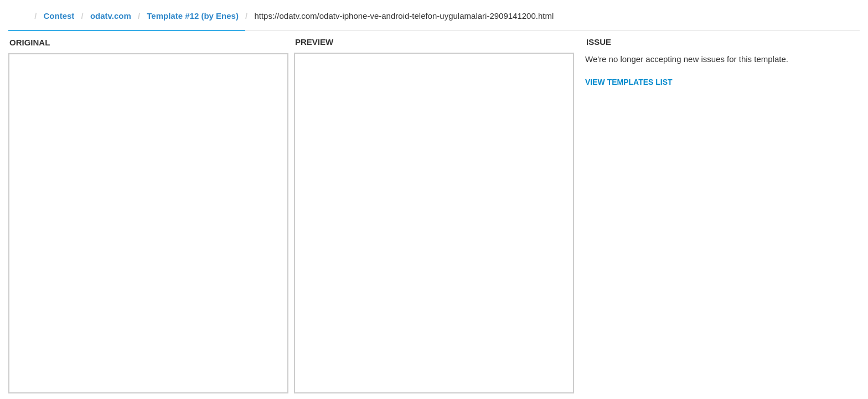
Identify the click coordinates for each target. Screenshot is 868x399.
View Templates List (629, 82)
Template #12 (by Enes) (193, 16)
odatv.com (111, 16)
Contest (59, 16)
